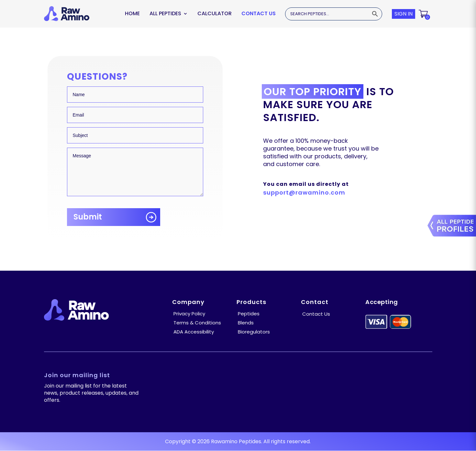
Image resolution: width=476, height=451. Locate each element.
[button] (424, 14)
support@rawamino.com (304, 192)
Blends (246, 323)
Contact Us (259, 13)
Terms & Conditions (197, 323)
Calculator (215, 13)
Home (132, 13)
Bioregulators (254, 332)
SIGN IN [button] (404, 14)
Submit (88, 217)
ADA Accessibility (194, 332)
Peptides (249, 314)
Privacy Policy (189, 314)
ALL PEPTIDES (165, 13)
